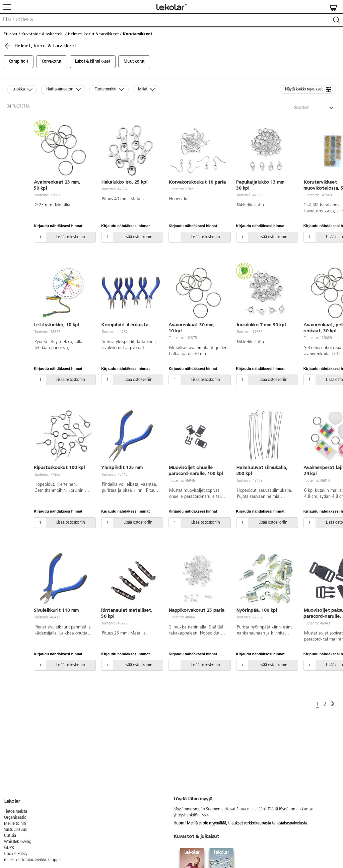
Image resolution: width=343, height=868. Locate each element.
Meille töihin (15, 824)
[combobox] (171, 20)
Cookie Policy (16, 854)
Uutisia (10, 836)
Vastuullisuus (15, 830)
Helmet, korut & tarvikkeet (93, 34)
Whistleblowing (18, 842)
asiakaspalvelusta (292, 823)
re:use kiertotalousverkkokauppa (32, 860)
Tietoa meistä (16, 812)
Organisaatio (15, 818)
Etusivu (10, 34)
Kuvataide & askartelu (43, 34)
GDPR (9, 848)
